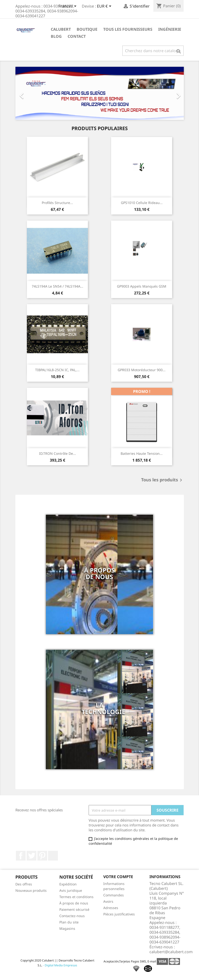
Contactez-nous (72, 916)
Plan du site (69, 922)
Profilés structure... (57, 203)
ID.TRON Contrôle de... (58, 453)
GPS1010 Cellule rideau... (142, 203)
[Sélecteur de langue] (68, 7)
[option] (100, 93)
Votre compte (118, 877)
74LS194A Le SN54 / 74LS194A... (58, 286)
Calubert (61, 29)
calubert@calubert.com (171, 952)
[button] (28, 93)
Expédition (68, 884)
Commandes (114, 895)
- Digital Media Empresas (60, 965)
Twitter (31, 856)
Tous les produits (162, 480)
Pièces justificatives (119, 914)
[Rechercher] (153, 51)
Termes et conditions (76, 897)
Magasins (67, 928)
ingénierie (170, 29)
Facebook (21, 856)
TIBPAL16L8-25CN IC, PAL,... (57, 370)
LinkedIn (53, 856)
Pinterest (42, 856)
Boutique (87, 29)
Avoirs (108, 901)
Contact (77, 36)
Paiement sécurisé (74, 909)
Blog (56, 36)
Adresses (111, 908)
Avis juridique (71, 890)
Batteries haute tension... (142, 453)
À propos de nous (74, 903)
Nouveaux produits (31, 890)
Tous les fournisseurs (128, 29)
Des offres (24, 884)
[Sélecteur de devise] (105, 7)
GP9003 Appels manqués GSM (142, 286)
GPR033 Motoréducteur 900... (142, 370)
